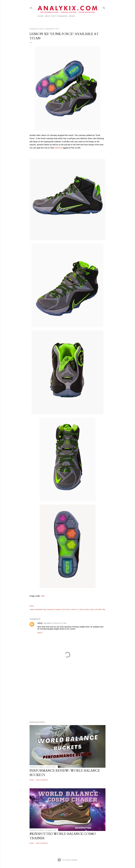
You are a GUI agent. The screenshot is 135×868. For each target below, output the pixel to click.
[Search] (104, 7)
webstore (58, 148)
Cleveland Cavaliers (54, 610)
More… (72, 16)
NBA (100, 610)
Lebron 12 (74, 610)
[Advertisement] (67, 696)
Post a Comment (42, 780)
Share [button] (32, 606)
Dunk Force (66, 610)
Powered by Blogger (67, 860)
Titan (43, 596)
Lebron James (84, 610)
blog (45, 610)
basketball (39, 610)
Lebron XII (94, 610)
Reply (40, 633)
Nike (104, 610)
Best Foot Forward (56, 16)
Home (41, 16)
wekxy (40, 623)
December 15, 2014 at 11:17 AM (55, 623)
